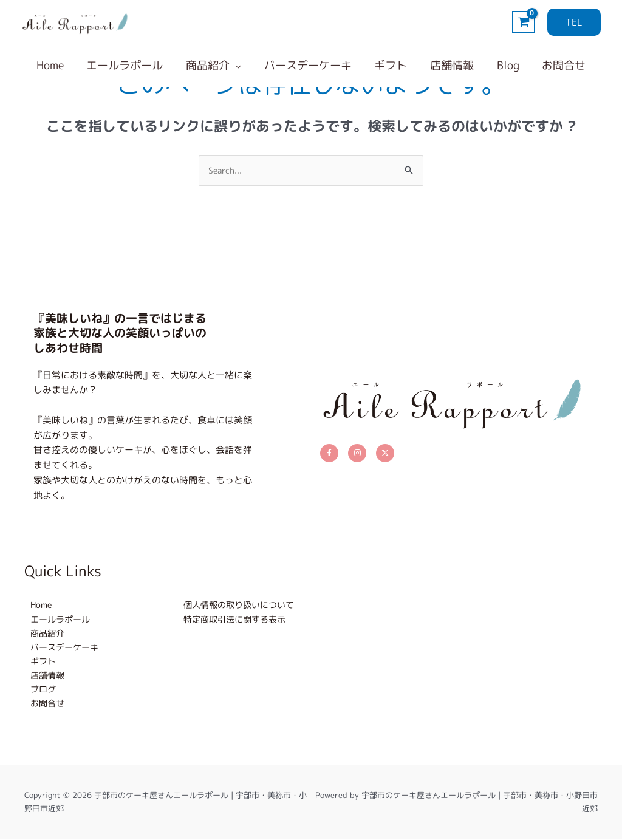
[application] (237, 66)
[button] (574, 22)
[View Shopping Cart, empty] (524, 22)
